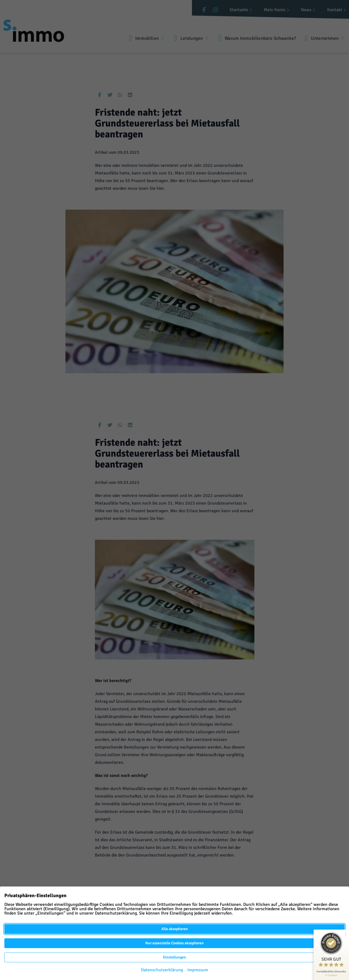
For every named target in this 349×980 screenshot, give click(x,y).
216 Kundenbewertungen (330, 974)
